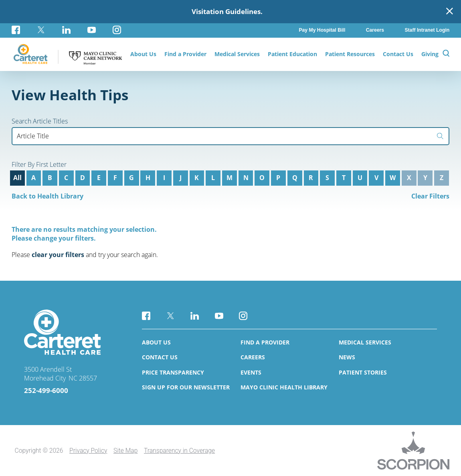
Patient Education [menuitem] (292, 54)
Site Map (125, 451)
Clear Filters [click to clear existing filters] (430, 196)
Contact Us (160, 357)
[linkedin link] (66, 30)
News (347, 357)
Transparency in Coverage (179, 451)
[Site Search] (446, 54)
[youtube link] (92, 30)
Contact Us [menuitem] (398, 54)
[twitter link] (41, 30)
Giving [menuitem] (430, 54)
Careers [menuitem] (375, 30)
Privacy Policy (88, 451)
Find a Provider (265, 342)
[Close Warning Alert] (450, 12)
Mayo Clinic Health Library (284, 387)
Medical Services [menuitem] (237, 54)
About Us (156, 342)
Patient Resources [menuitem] (350, 54)
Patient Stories (363, 372)
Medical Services (365, 342)
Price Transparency (173, 372)
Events (251, 372)
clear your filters (58, 255)
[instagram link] (117, 30)
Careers (253, 357)
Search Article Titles (40, 122)
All (17, 178)
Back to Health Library (48, 196)
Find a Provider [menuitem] (185, 54)
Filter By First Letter (39, 165)
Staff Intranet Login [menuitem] (427, 30)
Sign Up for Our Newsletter (186, 387)
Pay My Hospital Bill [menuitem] (322, 30)
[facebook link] (20, 30)
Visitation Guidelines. (227, 11)
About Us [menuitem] (143, 54)
